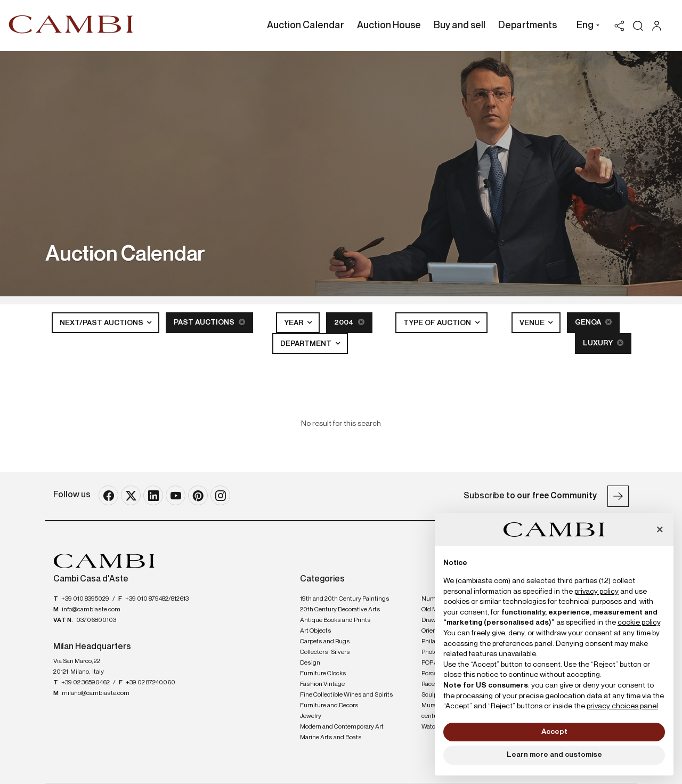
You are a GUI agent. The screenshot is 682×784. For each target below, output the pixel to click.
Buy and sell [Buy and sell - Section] (460, 26)
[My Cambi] (659, 26)
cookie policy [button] (639, 623)
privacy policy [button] (596, 592)
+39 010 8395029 (85, 599)
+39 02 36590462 (86, 683)
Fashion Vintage (322, 684)
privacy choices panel (622, 706)
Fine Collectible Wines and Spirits (347, 695)
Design (310, 663)
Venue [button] (533, 323)
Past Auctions (209, 322)
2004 (349, 322)
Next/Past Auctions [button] (102, 323)
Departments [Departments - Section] (527, 26)
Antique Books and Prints (335, 620)
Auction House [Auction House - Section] (389, 26)
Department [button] (307, 344)
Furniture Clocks (323, 674)
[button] (585, 27)
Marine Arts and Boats (331, 738)
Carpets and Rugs (325, 642)
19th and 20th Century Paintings (345, 599)
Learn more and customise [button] (554, 755)
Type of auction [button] (438, 323)
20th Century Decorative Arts (340, 610)
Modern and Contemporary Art (342, 727)
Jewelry (311, 716)
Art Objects (316, 631)
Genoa (593, 322)
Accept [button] (554, 732)
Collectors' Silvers (325, 652)
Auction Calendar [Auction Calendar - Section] (306, 26)
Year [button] (294, 323)
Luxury (603, 343)
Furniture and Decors (329, 706)
